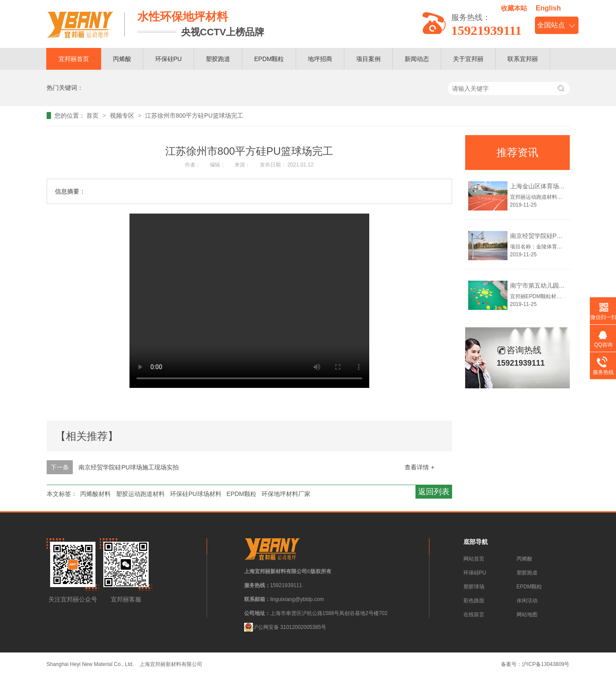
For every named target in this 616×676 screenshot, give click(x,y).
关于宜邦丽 (468, 59)
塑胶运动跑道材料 (140, 494)
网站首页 (474, 559)
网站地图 (527, 615)
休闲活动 (527, 601)
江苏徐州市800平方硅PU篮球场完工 (194, 115)
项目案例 (368, 59)
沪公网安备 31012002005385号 (285, 627)
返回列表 (434, 492)
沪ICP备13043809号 (546, 664)
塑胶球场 (474, 587)
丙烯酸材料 (95, 494)
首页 (93, 115)
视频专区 (123, 115)
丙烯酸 (122, 59)
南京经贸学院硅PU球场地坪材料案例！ (563, 236)
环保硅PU (168, 59)
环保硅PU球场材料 (196, 494)
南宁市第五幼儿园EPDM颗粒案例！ (558, 285)
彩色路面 (474, 601)
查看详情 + (419, 467)
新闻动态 (417, 59)
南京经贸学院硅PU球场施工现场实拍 (128, 467)
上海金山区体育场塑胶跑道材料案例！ (562, 186)
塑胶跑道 (218, 59)
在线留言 (474, 615)
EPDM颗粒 (269, 59)
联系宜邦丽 (523, 59)
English (548, 8)
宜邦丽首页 (74, 59)
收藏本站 (514, 8)
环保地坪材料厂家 (286, 494)
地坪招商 (320, 59)
